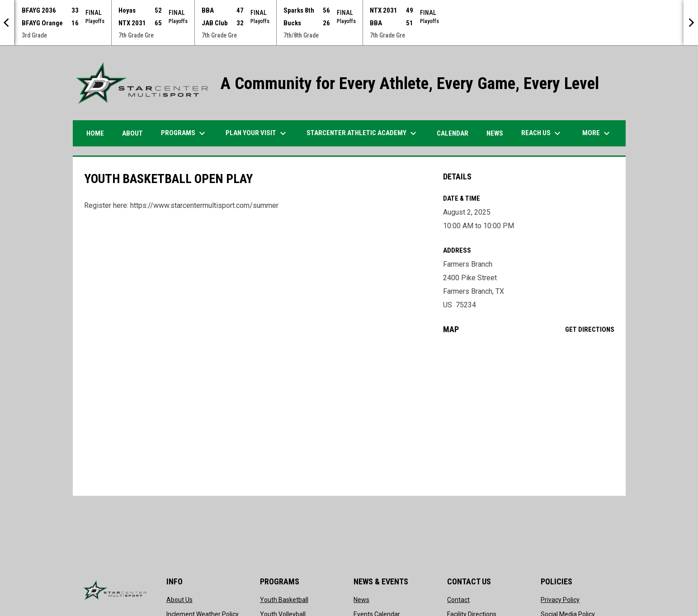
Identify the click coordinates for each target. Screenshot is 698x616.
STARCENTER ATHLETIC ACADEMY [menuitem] (363, 133)
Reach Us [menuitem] (542, 133)
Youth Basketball (284, 600)
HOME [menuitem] (95, 133)
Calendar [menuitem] (453, 133)
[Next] (691, 23)
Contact (458, 600)
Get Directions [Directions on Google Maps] (590, 329)
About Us (179, 600)
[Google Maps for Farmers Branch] (529, 415)
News (361, 600)
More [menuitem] (597, 133)
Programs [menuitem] (184, 133)
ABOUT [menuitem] (132, 133)
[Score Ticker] (349, 23)
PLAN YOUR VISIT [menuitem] (257, 133)
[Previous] (7, 23)
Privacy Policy (560, 600)
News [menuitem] (495, 133)
